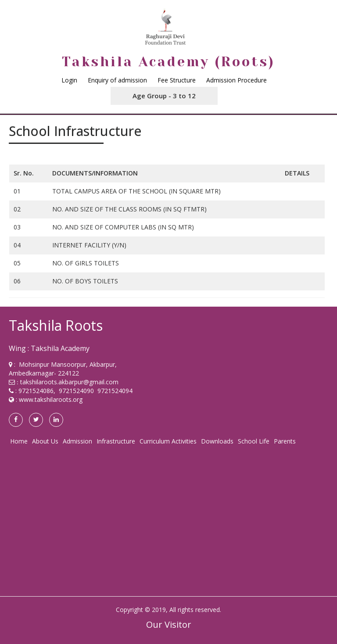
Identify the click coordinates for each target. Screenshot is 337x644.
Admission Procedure (237, 80)
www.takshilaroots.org (51, 399)
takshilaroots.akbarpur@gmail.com (69, 382)
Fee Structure (177, 80)
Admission (77, 441)
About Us (45, 441)
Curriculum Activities (168, 441)
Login (69, 80)
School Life (254, 441)
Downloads (217, 441)
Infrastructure (116, 441)
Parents (285, 441)
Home (19, 441)
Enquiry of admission (117, 80)
